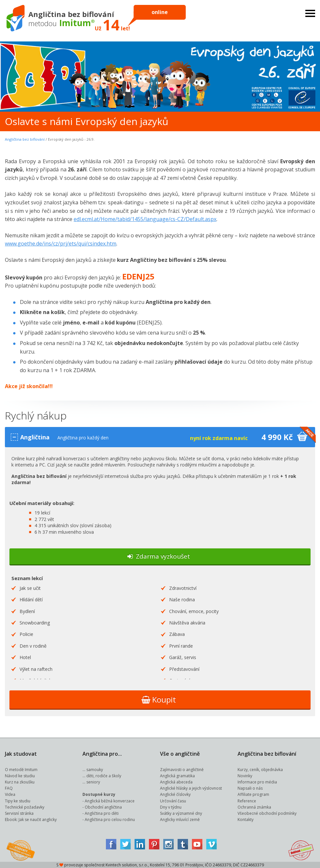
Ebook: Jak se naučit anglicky (31, 820)
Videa (10, 794)
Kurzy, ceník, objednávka (260, 770)
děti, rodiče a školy (104, 776)
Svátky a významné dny (181, 813)
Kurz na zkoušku (20, 782)
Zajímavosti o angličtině (182, 770)
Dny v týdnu (171, 807)
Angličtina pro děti (102, 813)
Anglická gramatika (177, 776)
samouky (95, 770)
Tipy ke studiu (18, 801)
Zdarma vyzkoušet (159, 556)
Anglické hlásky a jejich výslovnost (191, 788)
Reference (247, 801)
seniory (93, 782)
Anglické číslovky (175, 794)
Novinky (245, 776)
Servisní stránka (19, 813)
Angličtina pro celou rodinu (110, 820)
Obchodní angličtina (103, 807)
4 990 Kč (273, 437)
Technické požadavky (25, 807)
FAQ (9, 788)
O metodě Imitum (21, 770)
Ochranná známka (254, 807)
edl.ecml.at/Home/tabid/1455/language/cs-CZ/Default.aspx (145, 219)
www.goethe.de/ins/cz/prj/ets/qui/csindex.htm (61, 244)
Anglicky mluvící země (180, 820)
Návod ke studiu (20, 776)
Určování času (173, 801)
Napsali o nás (250, 788)
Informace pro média (257, 782)
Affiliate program (253, 794)
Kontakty (246, 820)
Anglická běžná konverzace (110, 801)
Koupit (159, 699)
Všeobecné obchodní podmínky (267, 813)
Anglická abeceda (176, 782)
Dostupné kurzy (99, 794)
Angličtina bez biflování (25, 139)
